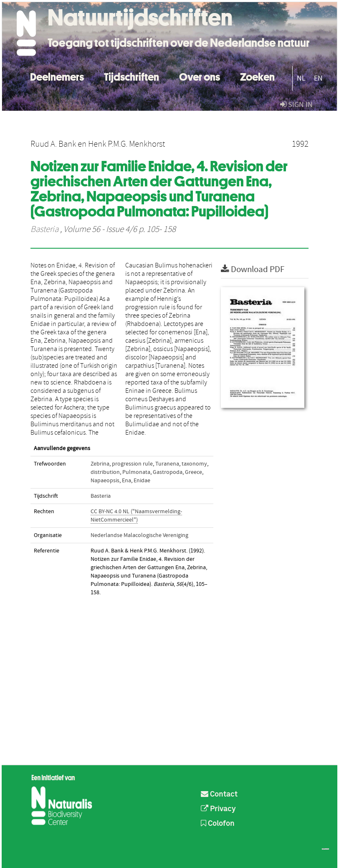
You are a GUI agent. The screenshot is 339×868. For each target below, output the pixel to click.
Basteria (44, 229)
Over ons (200, 76)
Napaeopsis (105, 481)
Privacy (218, 809)
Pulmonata (136, 472)
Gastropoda (168, 472)
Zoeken (257, 76)
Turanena (167, 464)
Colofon (218, 824)
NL (301, 78)
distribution (105, 472)
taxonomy (194, 464)
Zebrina (100, 464)
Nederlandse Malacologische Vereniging (139, 535)
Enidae (142, 481)
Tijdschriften (132, 76)
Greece (194, 472)
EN (318, 78)
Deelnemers (57, 76)
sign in (296, 105)
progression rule (132, 464)
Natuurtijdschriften (140, 18)
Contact (219, 794)
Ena (126, 481)
